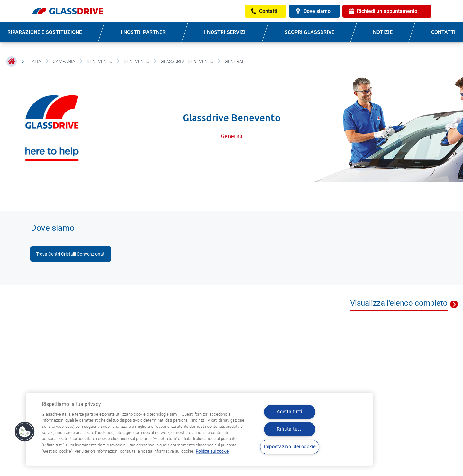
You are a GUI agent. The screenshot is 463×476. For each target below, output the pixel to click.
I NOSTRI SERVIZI (225, 32)
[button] (25, 432)
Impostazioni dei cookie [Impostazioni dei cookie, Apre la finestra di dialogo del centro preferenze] (290, 447)
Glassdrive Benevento (187, 61)
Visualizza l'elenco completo (399, 303)
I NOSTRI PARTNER (143, 32)
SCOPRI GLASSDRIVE (309, 32)
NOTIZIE (383, 32)
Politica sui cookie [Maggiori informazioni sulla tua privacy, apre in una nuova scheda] (212, 451)
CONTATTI (443, 32)
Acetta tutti (290, 412)
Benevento (100, 61)
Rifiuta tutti (290, 429)
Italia (35, 61)
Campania (64, 61)
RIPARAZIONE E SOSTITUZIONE (45, 32)
